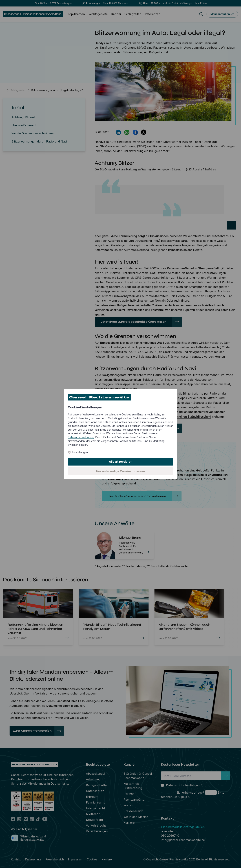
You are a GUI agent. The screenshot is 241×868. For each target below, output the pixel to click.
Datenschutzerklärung (81, 437)
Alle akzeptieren (121, 462)
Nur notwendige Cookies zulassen (120, 471)
